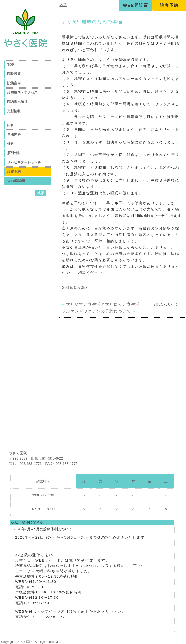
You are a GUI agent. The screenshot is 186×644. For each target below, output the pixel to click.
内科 (11, 125)
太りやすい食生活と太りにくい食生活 (103, 304)
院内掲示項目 (17, 102)
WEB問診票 (135, 5)
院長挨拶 (14, 74)
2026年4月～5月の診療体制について (43, 529)
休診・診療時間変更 (27, 523)
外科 (11, 144)
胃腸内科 (14, 134)
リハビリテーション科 (24, 162)
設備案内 (14, 83)
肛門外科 (14, 153)
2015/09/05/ (75, 288)
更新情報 (14, 111)
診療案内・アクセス (22, 93)
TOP (11, 65)
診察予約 (169, 5)
